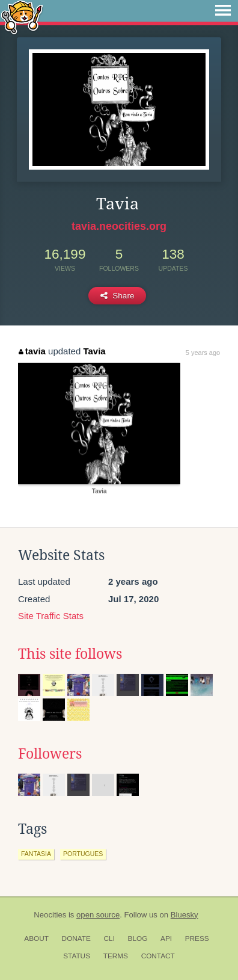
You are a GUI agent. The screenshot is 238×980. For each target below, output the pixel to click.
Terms (116, 956)
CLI (109, 938)
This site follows (70, 654)
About (36, 938)
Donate (76, 938)
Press (197, 938)
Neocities (50, 915)
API (166, 938)
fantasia (36, 854)
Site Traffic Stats (51, 616)
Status (77, 956)
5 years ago (203, 353)
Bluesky (185, 915)
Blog (138, 938)
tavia (32, 351)
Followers (50, 754)
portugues (83, 854)
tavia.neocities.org (119, 226)
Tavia (94, 351)
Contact (158, 956)
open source (98, 915)
